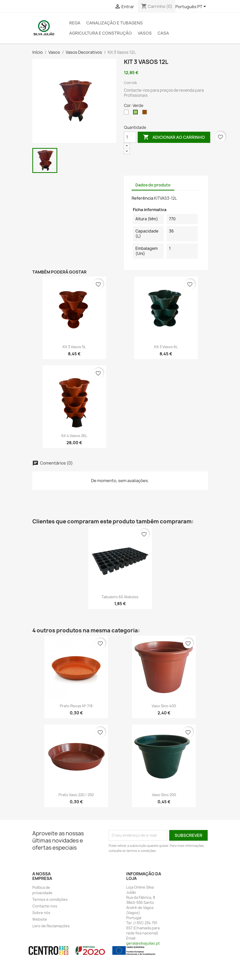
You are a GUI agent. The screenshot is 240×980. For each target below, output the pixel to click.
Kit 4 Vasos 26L (74, 436)
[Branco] (127, 113)
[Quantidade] (130, 137)
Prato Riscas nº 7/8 (76, 706)
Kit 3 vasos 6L (166, 347)
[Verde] (136, 113)
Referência (142, 198)
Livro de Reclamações (51, 926)
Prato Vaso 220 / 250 (76, 795)
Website (40, 919)
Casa (163, 33)
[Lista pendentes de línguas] (192, 7)
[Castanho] (146, 113)
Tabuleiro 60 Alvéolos (120, 597)
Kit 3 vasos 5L (74, 347)
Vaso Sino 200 (164, 795)
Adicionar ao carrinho (174, 137)
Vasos (145, 33)
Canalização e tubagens (115, 23)
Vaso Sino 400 (164, 706)
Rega (75, 23)
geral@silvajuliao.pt (143, 943)
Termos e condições (50, 899)
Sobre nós (41, 913)
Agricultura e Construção (101, 33)
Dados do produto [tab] (153, 185)
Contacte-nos (45, 906)
